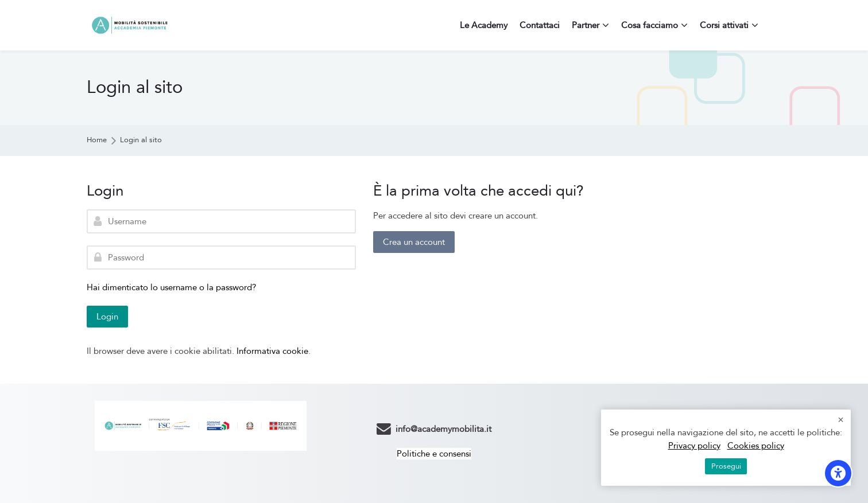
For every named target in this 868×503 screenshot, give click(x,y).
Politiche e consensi (434, 454)
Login (107, 317)
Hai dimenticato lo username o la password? (171, 287)
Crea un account (414, 242)
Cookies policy (756, 446)
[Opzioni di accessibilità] (838, 473)
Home (97, 140)
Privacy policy (694, 446)
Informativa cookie (272, 351)
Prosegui (726, 466)
